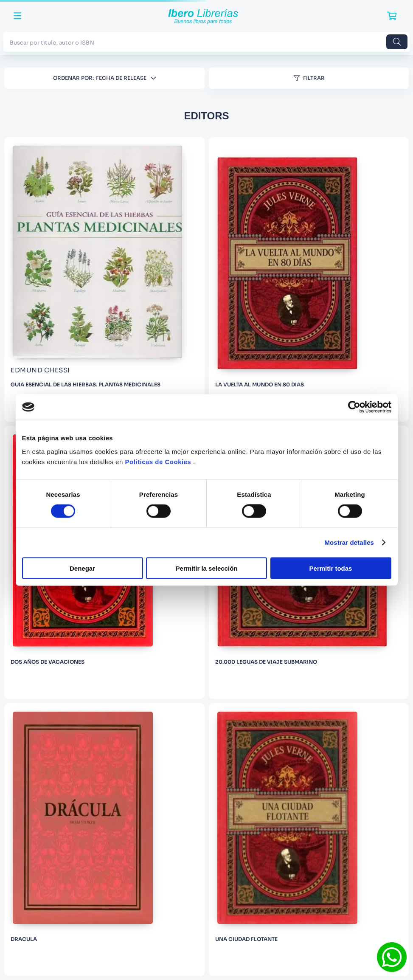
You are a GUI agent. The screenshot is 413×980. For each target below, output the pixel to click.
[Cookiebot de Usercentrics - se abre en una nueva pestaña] (354, 407)
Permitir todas (331, 568)
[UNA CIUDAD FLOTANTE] (309, 840)
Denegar (82, 568)
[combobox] (206, 42)
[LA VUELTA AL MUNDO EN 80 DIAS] (309, 279)
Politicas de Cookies (158, 461)
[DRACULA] (104, 840)
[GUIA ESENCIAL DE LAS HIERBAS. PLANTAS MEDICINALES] (104, 279)
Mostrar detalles (349, 542)
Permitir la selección (207, 568)
